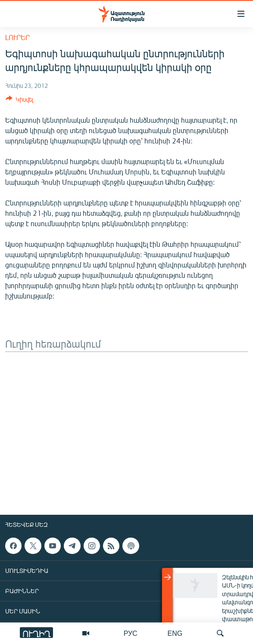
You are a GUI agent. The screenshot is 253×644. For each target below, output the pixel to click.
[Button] (19, 101)
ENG (175, 633)
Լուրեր (17, 37)
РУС (131, 633)
